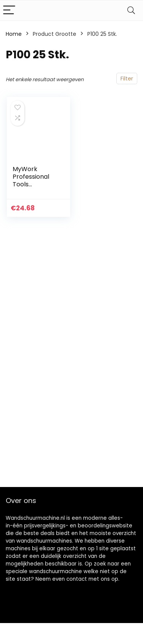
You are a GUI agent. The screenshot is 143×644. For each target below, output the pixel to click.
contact (77, 579)
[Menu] (9, 10)
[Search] (131, 10)
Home (14, 34)
